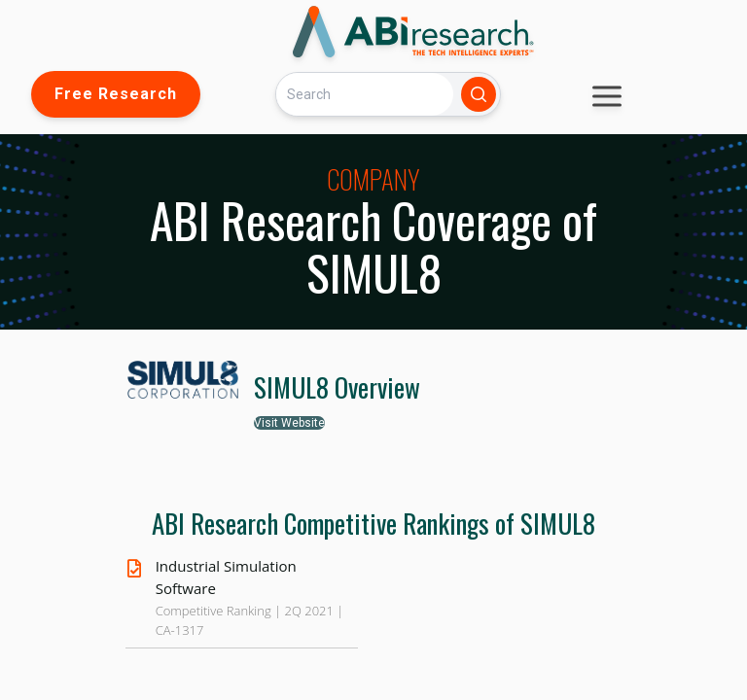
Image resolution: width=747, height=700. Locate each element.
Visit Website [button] (289, 423)
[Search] (365, 94)
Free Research (116, 94)
